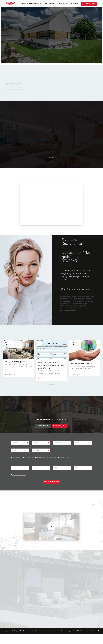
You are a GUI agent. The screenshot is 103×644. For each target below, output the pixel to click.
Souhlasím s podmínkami (19, 482)
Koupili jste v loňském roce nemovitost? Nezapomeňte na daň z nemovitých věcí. (51, 373)
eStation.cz (37, 638)
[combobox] (20, 450)
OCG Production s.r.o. (24, 638)
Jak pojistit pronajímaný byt (82, 371)
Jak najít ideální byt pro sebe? (16, 369)
